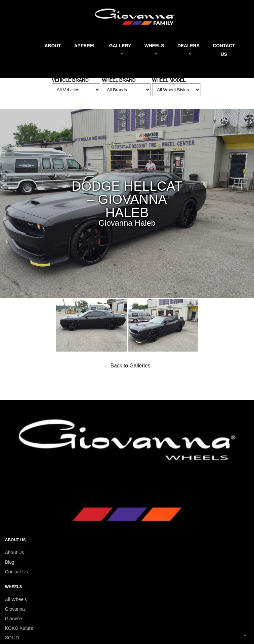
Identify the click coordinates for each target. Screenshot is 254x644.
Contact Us (16, 572)
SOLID (12, 638)
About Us (15, 552)
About (53, 46)
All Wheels (16, 599)
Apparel (85, 46)
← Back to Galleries (127, 366)
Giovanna (15, 609)
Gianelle (13, 619)
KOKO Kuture (19, 628)
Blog (10, 562)
